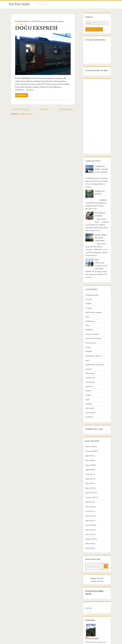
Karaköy (86, 334)
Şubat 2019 (87, 466)
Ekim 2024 (87, 531)
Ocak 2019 (87, 461)
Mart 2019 (87, 471)
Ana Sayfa (43, 5)
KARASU (87, 339)
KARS (95, 250)
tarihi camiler (88, 395)
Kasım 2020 (88, 512)
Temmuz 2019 (89, 484)
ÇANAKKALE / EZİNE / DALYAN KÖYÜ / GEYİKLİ (102, 171)
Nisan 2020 (88, 503)
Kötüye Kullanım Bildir (96, 575)
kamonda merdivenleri (91, 326)
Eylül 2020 (87, 508)
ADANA (86, 291)
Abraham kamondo (90, 282)
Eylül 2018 (87, 443)
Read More (20, 95)
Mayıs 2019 (88, 475)
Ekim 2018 (87, 448)
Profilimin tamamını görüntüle (94, 622)
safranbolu (87, 373)
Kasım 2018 (88, 452)
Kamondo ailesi (89, 330)
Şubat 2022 (87, 521)
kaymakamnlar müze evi (92, 343)
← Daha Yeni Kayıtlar (19, 109)
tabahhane (87, 391)
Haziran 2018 (88, 434)
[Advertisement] (97, 118)
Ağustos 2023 (88, 526)
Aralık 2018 (87, 457)
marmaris (87, 356)
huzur (86, 312)
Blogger (87, 565)
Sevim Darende (43, 21)
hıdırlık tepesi (88, 308)
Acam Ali (87, 286)
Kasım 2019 (88, 494)
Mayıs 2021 (88, 517)
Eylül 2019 (87, 489)
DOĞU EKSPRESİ (35, 28)
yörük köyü (87, 404)
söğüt (86, 386)
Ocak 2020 (87, 498)
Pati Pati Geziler (20, 4)
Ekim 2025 (87, 535)
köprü (86, 347)
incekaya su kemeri (90, 321)
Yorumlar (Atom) (23, 114)
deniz (86, 304)
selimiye (87, 378)
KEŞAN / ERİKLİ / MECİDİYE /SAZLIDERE (99, 231)
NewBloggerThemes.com (80, 642)
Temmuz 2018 (89, 438)
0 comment (58, 21)
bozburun (87, 295)
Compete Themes (47, 642)
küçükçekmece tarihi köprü (93, 352)
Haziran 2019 (88, 480)
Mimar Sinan (88, 360)
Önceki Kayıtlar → (69, 109)
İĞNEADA (87, 317)
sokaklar (86, 382)
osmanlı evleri (89, 365)
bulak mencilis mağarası (92, 299)
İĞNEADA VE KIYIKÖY (101, 190)
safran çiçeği (88, 369)
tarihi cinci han (89, 400)
